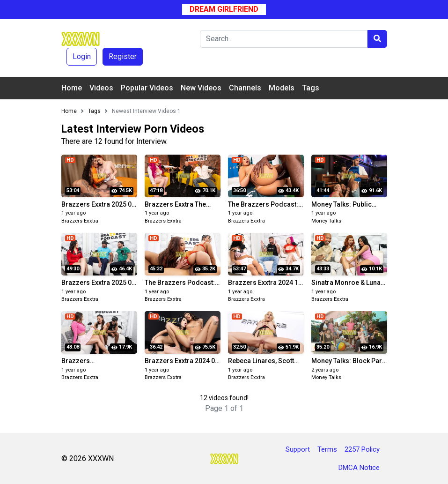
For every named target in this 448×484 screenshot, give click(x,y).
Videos (101, 88)
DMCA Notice (359, 468)
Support (298, 449)
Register (123, 56)
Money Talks (326, 221)
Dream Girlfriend (224, 9)
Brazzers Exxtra (80, 221)
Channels (245, 88)
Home (72, 88)
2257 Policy (362, 449)
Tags (311, 88)
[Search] (284, 39)
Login (82, 56)
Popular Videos (147, 88)
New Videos (201, 88)
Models (282, 88)
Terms (327, 449)
